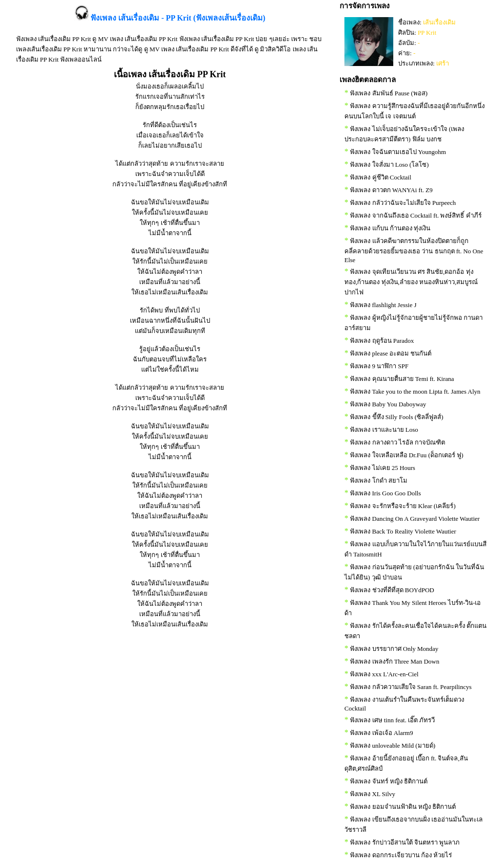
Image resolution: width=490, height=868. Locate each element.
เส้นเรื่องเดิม (439, 22)
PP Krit (427, 33)
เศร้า (443, 63)
